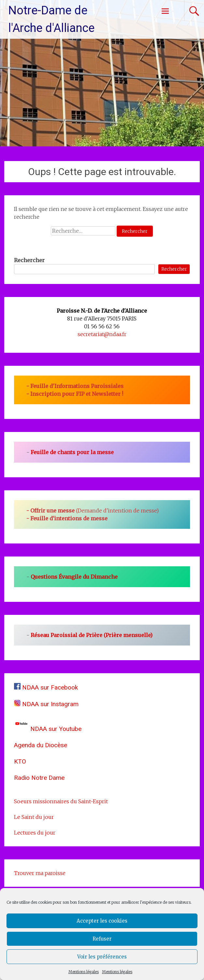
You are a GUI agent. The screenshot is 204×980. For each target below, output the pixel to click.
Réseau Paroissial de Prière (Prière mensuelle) (92, 635)
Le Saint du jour (34, 817)
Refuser (102, 939)
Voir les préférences (102, 957)
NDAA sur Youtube (48, 729)
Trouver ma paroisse (40, 873)
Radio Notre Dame (39, 778)
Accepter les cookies (102, 921)
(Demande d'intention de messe (93, 511)
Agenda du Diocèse (41, 745)
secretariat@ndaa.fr (102, 334)
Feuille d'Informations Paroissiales (77, 386)
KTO (20, 761)
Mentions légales (84, 972)
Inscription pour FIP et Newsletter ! (77, 394)
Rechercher (29, 260)
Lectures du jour (35, 833)
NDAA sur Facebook (46, 687)
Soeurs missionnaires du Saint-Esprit (61, 801)
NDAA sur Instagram (46, 704)
